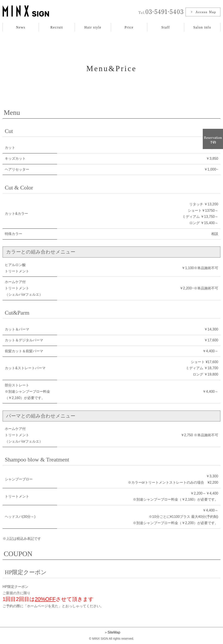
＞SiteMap (112, 632)
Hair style (93, 27)
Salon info (202, 27)
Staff (166, 27)
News (21, 27)
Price (129, 27)
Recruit (57, 27)
